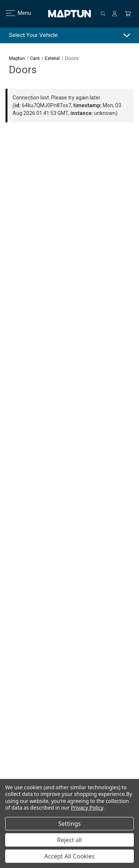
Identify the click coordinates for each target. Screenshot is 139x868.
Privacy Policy (87, 808)
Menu (14, 13)
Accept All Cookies (70, 856)
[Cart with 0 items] (128, 14)
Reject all (69, 840)
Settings (69, 824)
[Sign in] (115, 14)
